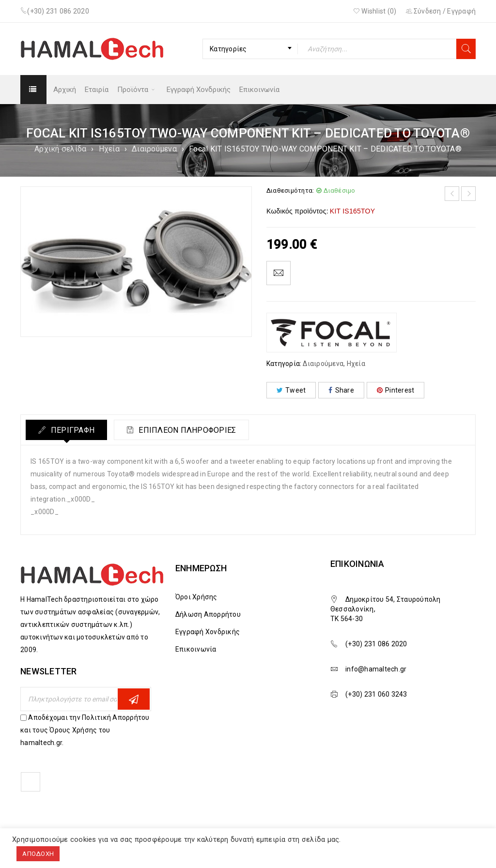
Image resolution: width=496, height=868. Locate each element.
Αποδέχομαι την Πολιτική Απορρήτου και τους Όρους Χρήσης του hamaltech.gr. (85, 730)
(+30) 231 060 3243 (376, 694)
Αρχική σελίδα (60, 149)
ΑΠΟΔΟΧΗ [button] (38, 854)
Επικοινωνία (196, 649)
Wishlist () (375, 11)
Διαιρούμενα (154, 149)
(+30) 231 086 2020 (58, 11)
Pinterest (396, 390)
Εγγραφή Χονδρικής (208, 632)
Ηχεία (109, 149)
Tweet (291, 390)
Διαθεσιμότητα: (290, 190)
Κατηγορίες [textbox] (228, 49)
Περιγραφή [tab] (74, 430)
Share (341, 390)
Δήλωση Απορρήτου (208, 614)
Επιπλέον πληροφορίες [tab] (193, 430)
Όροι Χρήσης (196, 597)
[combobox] (250, 49)
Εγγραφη (134, 699)
